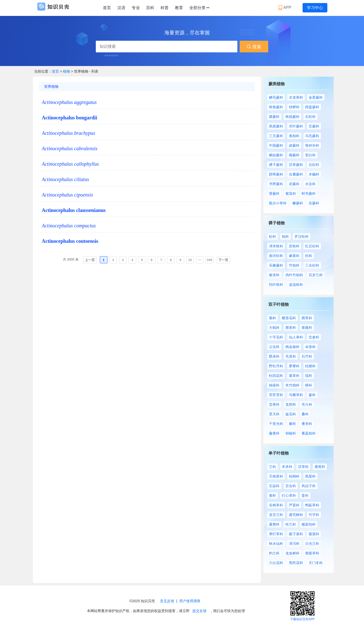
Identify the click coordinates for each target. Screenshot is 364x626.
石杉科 (314, 165)
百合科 (291, 486)
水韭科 (310, 184)
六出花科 (276, 563)
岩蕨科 (294, 184)
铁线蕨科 (292, 117)
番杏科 (307, 424)
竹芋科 (314, 515)
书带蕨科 (276, 184)
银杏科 (274, 275)
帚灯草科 (276, 534)
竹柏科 (294, 265)
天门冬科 (316, 563)
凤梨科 (310, 476)
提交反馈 (199, 611)
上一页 (90, 260)
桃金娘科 (292, 347)
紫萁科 (291, 193)
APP (286, 8)
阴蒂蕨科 (276, 174)
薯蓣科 (274, 524)
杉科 (309, 256)
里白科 (310, 155)
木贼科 (314, 174)
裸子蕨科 (276, 165)
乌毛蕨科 (312, 136)
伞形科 (310, 347)
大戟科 (274, 328)
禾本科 (287, 467)
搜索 (254, 47)
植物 (67, 71)
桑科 (305, 414)
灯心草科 (289, 495)
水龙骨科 (296, 97)
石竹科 (307, 356)
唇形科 (291, 328)
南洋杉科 (276, 256)
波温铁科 (296, 285)
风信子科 (309, 486)
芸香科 (274, 404)
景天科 (274, 414)
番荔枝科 (309, 433)
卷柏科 (294, 136)
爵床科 (274, 356)
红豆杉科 (312, 246)
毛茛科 (291, 356)
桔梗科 (310, 366)
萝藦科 (294, 366)
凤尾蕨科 (276, 126)
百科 (150, 8)
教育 (179, 8)
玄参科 (314, 337)
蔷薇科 (307, 328)
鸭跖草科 (312, 505)
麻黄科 (294, 256)
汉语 (121, 8)
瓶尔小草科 (278, 203)
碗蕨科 (294, 155)
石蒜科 (274, 486)
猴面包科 (309, 524)
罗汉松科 (302, 236)
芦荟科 (294, 505)
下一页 (223, 260)
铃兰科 (291, 524)
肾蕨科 (274, 193)
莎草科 (303, 467)
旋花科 (291, 414)
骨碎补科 (312, 145)
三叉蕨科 (276, 136)
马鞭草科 (296, 395)
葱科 (272, 495)
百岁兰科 (316, 275)
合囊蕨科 (296, 174)
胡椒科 (291, 433)
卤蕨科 (294, 145)
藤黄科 (274, 433)
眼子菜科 (296, 534)
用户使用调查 (190, 601)
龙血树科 (292, 553)
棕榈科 (294, 476)
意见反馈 (167, 601)
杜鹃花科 (276, 376)
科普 (165, 8)
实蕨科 (314, 203)
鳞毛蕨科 (276, 97)
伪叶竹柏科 (294, 275)
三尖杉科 (312, 265)
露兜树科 (296, 515)
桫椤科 (294, 107)
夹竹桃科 (292, 385)
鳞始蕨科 (276, 155)
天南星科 (276, 476)
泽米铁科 (276, 246)
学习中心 (315, 8)
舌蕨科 (314, 126)
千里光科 (276, 424)
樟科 (309, 385)
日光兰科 (312, 544)
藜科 (292, 424)
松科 (272, 236)
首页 (107, 8)
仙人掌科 (296, 337)
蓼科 (312, 395)
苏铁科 (294, 246)
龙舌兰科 (276, 515)
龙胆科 (291, 404)
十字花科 (276, 337)
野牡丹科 (276, 366)
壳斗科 (307, 404)
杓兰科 (274, 553)
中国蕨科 (276, 145)
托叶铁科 (276, 285)
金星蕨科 (316, 97)
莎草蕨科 (296, 165)
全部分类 (199, 8)
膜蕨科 (274, 117)
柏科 (285, 236)
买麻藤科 (276, 265)
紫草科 (294, 376)
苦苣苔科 (276, 395)
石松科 (310, 117)
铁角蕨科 (276, 107)
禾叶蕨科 (296, 126)
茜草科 (307, 318)
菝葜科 (314, 534)
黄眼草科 (312, 553)
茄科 (309, 376)
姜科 (305, 495)
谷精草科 (276, 505)
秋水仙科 (276, 544)
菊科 (272, 318)
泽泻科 (294, 544)
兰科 (272, 467)
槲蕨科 (298, 203)
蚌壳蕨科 (309, 193)
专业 (136, 8)
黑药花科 (296, 563)
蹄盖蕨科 (312, 107)
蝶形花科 (289, 318)
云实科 (274, 347)
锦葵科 (274, 385)
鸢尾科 (320, 467)
